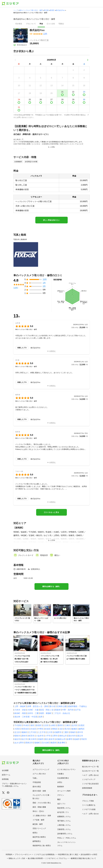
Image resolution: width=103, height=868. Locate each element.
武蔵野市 (58, 732)
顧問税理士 (37, 841)
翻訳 (59, 799)
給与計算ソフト (63, 812)
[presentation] (19, 24)
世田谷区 (25, 729)
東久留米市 (50, 739)
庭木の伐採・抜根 (39, 791)
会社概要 (5, 770)
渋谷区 (33, 729)
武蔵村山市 (61, 739)
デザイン (61, 795)
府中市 (80, 732)
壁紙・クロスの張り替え (42, 803)
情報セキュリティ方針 (17, 858)
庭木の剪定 (37, 787)
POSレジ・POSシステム (67, 838)
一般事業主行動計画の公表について (83, 858)
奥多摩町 (62, 743)
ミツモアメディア (89, 779)
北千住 (78, 710)
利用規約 (9, 854)
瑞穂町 (37, 743)
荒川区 (67, 729)
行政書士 (61, 774)
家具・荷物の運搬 (39, 807)
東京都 (46, 10)
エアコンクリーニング (41, 769)
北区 (61, 729)
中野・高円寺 (68, 710)
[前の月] (15, 60)
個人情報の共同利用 (35, 858)
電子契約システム (64, 821)
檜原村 (54, 743)
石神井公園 (62, 706)
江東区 (67, 725)
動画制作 (61, 787)
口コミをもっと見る (51, 512)
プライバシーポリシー (23, 854)
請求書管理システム (65, 834)
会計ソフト (61, 804)
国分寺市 (72, 736)
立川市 (50, 732)
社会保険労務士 (63, 778)
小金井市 (40, 736)
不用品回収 (37, 782)
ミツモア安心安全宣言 (90, 784)
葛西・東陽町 (46, 713)
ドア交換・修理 (38, 820)
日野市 (55, 736)
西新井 (58, 710)
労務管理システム (64, 829)
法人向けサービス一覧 (90, 771)
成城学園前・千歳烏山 (77, 706)
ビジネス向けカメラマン (66, 769)
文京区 (46, 725)
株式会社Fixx (60, 10)
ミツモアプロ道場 (89, 809)
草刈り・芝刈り (38, 811)
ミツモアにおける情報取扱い (45, 854)
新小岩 (52, 706)
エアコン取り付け (39, 774)
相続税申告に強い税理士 (42, 846)
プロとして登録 (88, 801)
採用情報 (5, 779)
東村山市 (63, 736)
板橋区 (74, 729)
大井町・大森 (33, 710)
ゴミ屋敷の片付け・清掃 (42, 816)
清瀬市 (41, 739)
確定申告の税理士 (39, 837)
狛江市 (24, 739)
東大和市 (32, 739)
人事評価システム (64, 825)
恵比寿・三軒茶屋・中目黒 (26, 717)
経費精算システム (64, 817)
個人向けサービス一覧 (90, 767)
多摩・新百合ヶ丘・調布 (38, 706)
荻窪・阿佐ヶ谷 (47, 710)
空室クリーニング (39, 828)
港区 (32, 725)
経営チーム (6, 775)
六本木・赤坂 (20, 710)
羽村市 (84, 739)
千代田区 (18, 725)
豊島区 (55, 729)
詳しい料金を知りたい (51, 220)
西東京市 (29, 743)
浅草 (41, 717)
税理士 (35, 833)
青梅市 (73, 732)
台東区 (53, 725)
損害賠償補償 (87, 788)
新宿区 (52, 10)
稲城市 (77, 739)
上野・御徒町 (20, 706)
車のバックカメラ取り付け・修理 (31, 10)
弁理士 (60, 782)
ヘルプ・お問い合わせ (90, 775)
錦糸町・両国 (20, 713)
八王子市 (42, 732)
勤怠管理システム (64, 808)
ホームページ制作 (64, 791)
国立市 (80, 736)
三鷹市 (66, 732)
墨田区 (60, 725)
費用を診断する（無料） (51, 586)
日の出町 (45, 743)
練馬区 (82, 729)
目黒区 (82, 725)
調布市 (24, 736)
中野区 (41, 729)
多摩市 (70, 739)
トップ (16, 10)
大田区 (17, 729)
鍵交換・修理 (38, 824)
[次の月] (88, 60)
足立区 (17, 732)
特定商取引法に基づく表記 (68, 854)
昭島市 (17, 736)
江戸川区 (32, 732)
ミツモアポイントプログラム (56, 858)
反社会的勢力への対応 (89, 854)
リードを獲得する (89, 805)
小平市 (48, 736)
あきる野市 (19, 743)
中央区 (26, 725)
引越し (35, 778)
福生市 (17, 739)
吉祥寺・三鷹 (33, 713)
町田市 (32, 736)
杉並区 (48, 729)
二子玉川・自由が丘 (62, 713)
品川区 (74, 725)
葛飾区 (24, 732)
